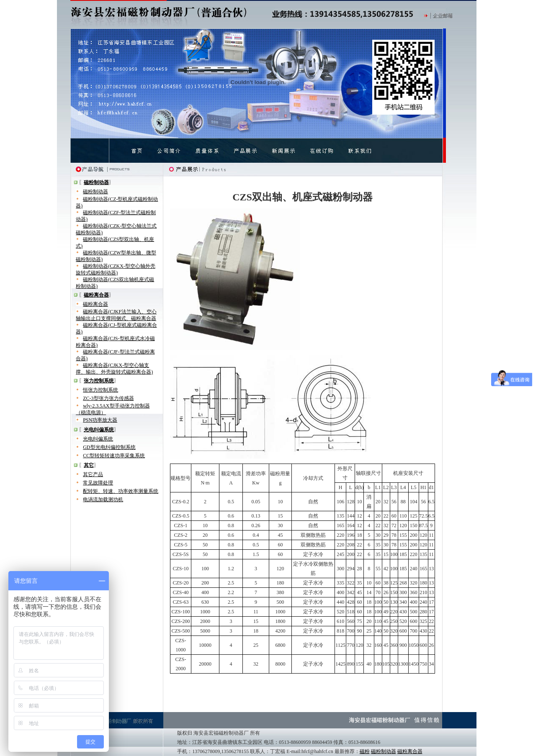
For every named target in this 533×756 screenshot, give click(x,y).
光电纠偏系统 (98, 439)
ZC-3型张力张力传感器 (108, 398)
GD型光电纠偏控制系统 (109, 447)
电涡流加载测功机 (103, 500)
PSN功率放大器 (100, 420)
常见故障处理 (98, 483)
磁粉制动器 (95, 192)
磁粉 (365, 751)
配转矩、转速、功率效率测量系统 (121, 491)
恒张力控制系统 (100, 390)
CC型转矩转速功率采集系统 (114, 456)
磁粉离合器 (95, 304)
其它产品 (93, 474)
